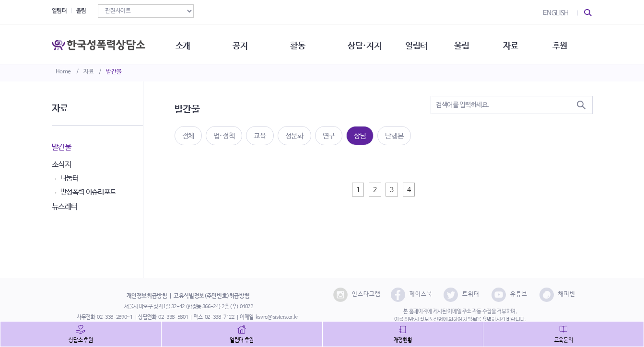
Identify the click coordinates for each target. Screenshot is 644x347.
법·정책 (224, 136)
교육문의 (564, 340)
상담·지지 (371, 43)
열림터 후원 (242, 340)
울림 (81, 11)
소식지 (62, 165)
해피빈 (557, 295)
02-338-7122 (220, 317)
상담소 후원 (81, 340)
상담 (360, 136)
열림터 (59, 11)
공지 (244, 43)
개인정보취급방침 (147, 296)
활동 (303, 43)
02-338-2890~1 (115, 317)
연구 (329, 136)
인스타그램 (357, 295)
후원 (569, 43)
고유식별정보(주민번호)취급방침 (211, 296)
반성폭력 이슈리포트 (88, 192)
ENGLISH (556, 13)
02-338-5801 (173, 317)
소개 (186, 43)
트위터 (462, 295)
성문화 (294, 136)
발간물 (114, 72)
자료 (88, 72)
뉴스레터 (65, 207)
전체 (188, 136)
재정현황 (403, 340)
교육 (260, 136)
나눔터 (70, 178)
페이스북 (412, 295)
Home (64, 72)
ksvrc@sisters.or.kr (277, 317)
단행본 (394, 136)
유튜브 (509, 295)
